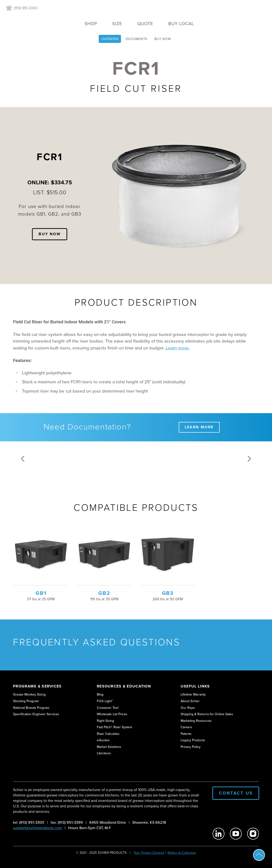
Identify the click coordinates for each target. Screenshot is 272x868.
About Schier (190, 701)
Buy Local (181, 24)
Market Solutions (109, 747)
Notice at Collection (182, 853)
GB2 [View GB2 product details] (104, 593)
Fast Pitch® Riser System (114, 727)
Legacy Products (193, 740)
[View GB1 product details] (41, 554)
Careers (186, 727)
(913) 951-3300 (26, 8)
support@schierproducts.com (37, 828)
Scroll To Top (259, 855)
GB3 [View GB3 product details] (168, 593)
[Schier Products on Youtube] (236, 834)
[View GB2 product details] (104, 554)
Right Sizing (105, 721)
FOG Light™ (105, 701)
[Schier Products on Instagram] (253, 834)
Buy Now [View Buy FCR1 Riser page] (163, 39)
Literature (104, 753)
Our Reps (188, 708)
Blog (100, 694)
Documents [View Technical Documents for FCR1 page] (136, 39)
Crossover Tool (108, 708)
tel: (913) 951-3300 (29, 822)
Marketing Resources (196, 721)
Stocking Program (26, 701)
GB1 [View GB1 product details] (41, 593)
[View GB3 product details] (168, 554)
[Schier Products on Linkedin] (218, 834)
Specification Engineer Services (36, 714)
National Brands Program (31, 708)
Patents (186, 734)
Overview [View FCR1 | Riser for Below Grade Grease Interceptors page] (110, 39)
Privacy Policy (191, 747)
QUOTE (145, 24)
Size (117, 24)
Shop (91, 24)
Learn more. (178, 348)
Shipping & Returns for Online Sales (207, 714)
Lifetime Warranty (193, 694)
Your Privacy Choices (149, 853)
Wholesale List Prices (112, 714)
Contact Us (236, 793)
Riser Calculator (108, 734)
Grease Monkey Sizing (29, 694)
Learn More (199, 427)
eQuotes (103, 740)
